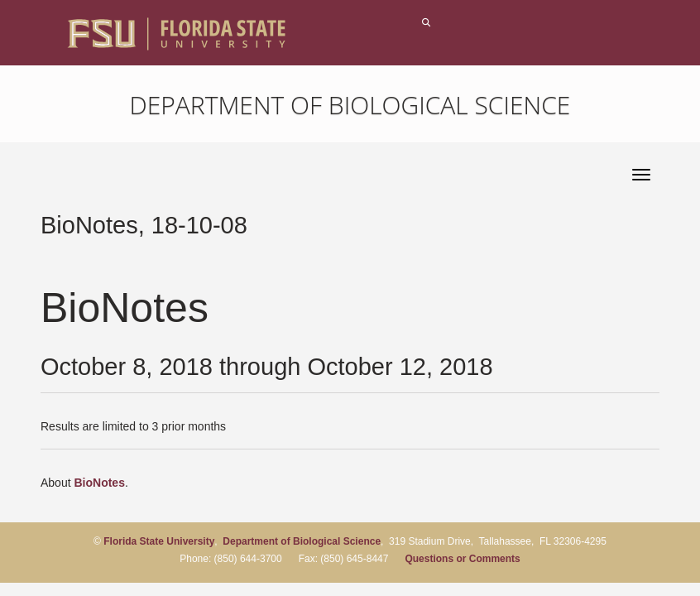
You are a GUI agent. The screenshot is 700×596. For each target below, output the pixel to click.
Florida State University (159, 541)
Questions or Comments (462, 559)
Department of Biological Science (350, 105)
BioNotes (99, 483)
